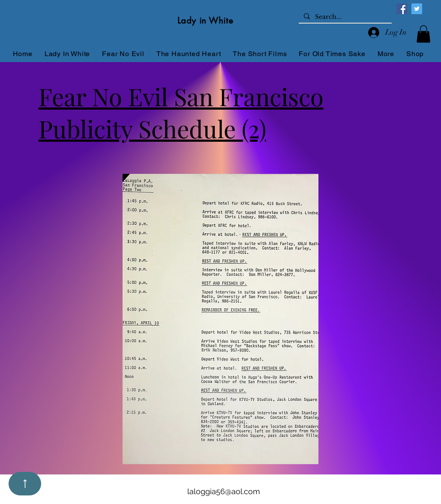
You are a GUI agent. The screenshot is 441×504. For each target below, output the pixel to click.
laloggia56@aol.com (224, 491)
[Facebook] (402, 9)
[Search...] (344, 17)
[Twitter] (417, 9)
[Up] (25, 484)
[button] (423, 34)
